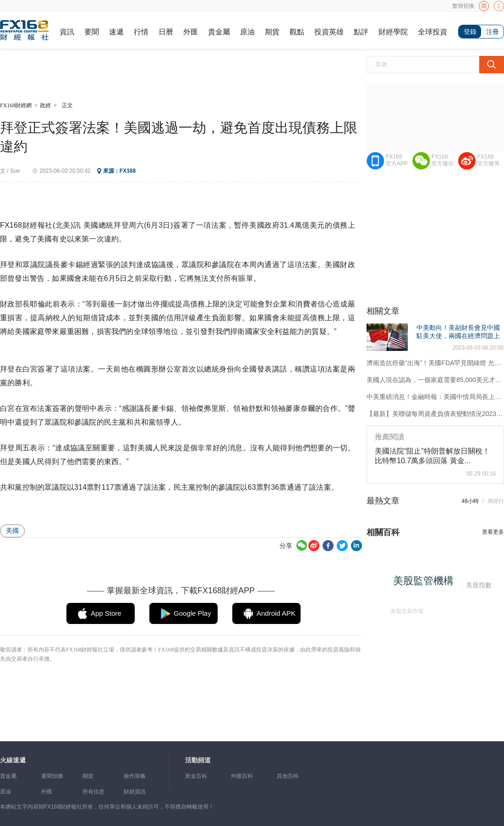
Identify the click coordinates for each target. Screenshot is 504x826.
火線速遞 (13, 760)
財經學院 (393, 32)
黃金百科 (196, 776)
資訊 (67, 32)
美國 (12, 531)
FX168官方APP (397, 160)
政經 (45, 105)
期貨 (272, 32)
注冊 (493, 32)
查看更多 (493, 532)
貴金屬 (219, 32)
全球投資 (433, 32)
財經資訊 (135, 792)
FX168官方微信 (443, 160)
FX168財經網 (16, 105)
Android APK (276, 613)
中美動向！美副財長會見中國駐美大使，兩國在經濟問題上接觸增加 (458, 336)
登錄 (470, 32)
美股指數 (478, 585)
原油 (247, 32)
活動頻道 (198, 760)
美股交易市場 (405, 609)
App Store (106, 613)
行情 (141, 32)
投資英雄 (329, 32)
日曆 (166, 32)
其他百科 (288, 776)
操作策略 (135, 776)
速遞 (116, 32)
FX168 (128, 171)
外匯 (191, 32)
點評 (361, 32)
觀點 (297, 32)
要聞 (92, 32)
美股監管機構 (426, 583)
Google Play (192, 613)
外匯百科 (242, 776)
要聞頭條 (52, 776)
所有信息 (93, 792)
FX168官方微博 (488, 160)
